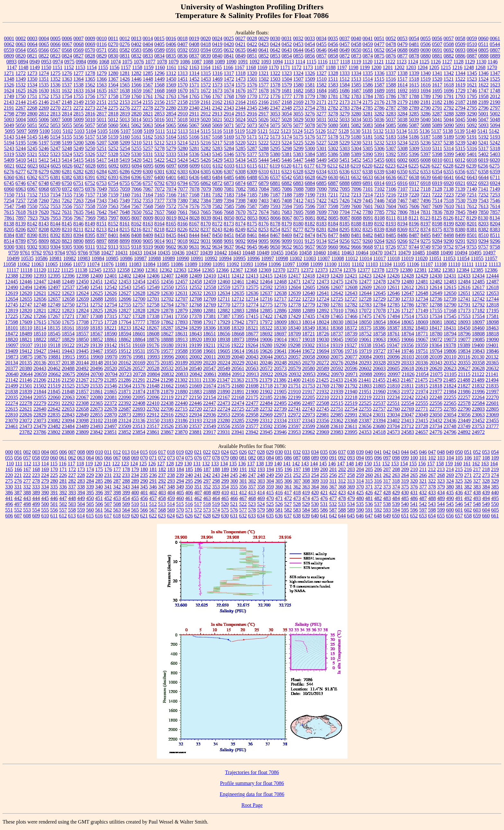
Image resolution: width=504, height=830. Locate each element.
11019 (407, 258)
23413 (408, 420)
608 (27, 516)
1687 (356, 91)
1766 (206, 96)
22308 (82, 403)
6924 (495, 183)
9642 (240, 247)
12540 (82, 287)
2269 (44, 108)
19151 (125, 345)
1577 (264, 85)
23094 (68, 420)
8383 (495, 229)
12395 (54, 276)
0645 (310, 50)
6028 (90, 166)
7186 (264, 195)
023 (216, 452)
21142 (12, 380)
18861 (111, 339)
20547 (210, 368)
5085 (391, 125)
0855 (298, 56)
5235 (414, 143)
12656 (40, 299)
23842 (96, 432)
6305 (206, 172)
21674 (210, 386)
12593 (280, 287)
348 (171, 487)
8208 (44, 229)
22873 (125, 415)
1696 (449, 91)
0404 (148, 44)
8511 (495, 235)
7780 (368, 212)
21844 (40, 392)
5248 (67, 148)
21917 (309, 392)
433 (432, 493)
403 (162, 493)
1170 (274, 67)
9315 (125, 247)
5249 (78, 148)
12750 (68, 305)
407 (198, 493)
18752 (365, 334)
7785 (379, 212)
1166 (228, 67)
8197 (426, 224)
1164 (205, 67)
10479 (404, 253)
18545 (54, 334)
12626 (111, 293)
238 (171, 475)
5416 (90, 160)
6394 (125, 177)
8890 (78, 241)
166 (18, 469)
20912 (238, 374)
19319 (337, 345)
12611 (393, 287)
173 (81, 469)
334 (45, 487)
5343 (206, 154)
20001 (182, 357)
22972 (294, 415)
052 (477, 452)
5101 (56, 131)
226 (63, 475)
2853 (159, 114)
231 (108, 475)
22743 (309, 409)
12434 (478, 276)
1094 (278, 62)
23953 (294, 432)
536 (369, 504)
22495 (280, 403)
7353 (148, 201)
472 (288, 498)
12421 (351, 276)
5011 (101, 119)
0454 (310, 44)
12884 (252, 310)
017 (162, 452)
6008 (426, 160)
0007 (78, 38)
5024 (240, 119)
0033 (310, 38)
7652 (148, 212)
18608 (153, 334)
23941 (238, 432)
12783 (365, 305)
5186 (414, 137)
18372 (351, 328)
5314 (449, 148)
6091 (102, 166)
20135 (26, 363)
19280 (266, 345)
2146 (44, 102)
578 (252, 510)
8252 (252, 229)
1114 (300, 62)
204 (360, 469)
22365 (96, 403)
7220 (414, 195)
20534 (181, 368)
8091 (368, 218)
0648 (333, 50)
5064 (159, 125)
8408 (136, 235)
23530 (181, 426)
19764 (436, 351)
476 (324, 498)
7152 (32, 195)
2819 (125, 114)
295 (189, 481)
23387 (365, 420)
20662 (54, 374)
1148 (23, 67)
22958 (252, 415)
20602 (365, 368)
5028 (287, 119)
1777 (287, 96)
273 (486, 475)
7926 (44, 218)
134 (224, 464)
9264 (379, 241)
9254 (333, 241)
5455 (379, 160)
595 (405, 510)
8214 (113, 229)
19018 (309, 339)
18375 (365, 328)
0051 (379, 38)
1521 (449, 79)
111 (19, 464)
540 (405, 504)
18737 (337, 334)
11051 (435, 258)
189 (225, 469)
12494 (26, 287)
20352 (450, 363)
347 (162, 487)
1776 (275, 96)
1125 (424, 62)
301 (243, 481)
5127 (332, 131)
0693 (460, 50)
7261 (55, 201)
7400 (252, 201)
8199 (449, 224)
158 (440, 464)
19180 (167, 345)
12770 (224, 305)
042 (387, 452)
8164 (159, 224)
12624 (82, 293)
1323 (287, 73)
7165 (159, 195)
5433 (229, 160)
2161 (206, 102)
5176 (310, 137)
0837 (194, 56)
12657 (54, 299)
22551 (393, 403)
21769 (323, 386)
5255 (136, 148)
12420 (337, 276)
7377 (159, 201)
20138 (68, 363)
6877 (252, 183)
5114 (194, 131)
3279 (345, 114)
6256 (483, 166)
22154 (210, 397)
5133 (390, 131)
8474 (310, 235)
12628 (139, 293)
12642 (337, 293)
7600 (356, 206)
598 (432, 510)
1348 (9, 79)
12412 (238, 276)
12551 (181, 287)
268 (441, 475)
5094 (495, 125)
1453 (206, 79)
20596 (351, 368)
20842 (196, 374)
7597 (321, 206)
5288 (264, 148)
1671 (194, 91)
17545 (450, 316)
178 (126, 469)
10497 (489, 253)
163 (485, 464)
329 (495, 481)
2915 (240, 114)
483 (387, 498)
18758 (379, 334)
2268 (32, 108)
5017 (171, 119)
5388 (345, 154)
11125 (67, 270)
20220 (210, 363)
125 (143, 464)
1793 (460, 96)
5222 (264, 143)
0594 (206, 50)
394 (81, 493)
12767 (181, 305)
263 (396, 475)
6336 (345, 172)
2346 (264, 108)
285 (99, 481)
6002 (402, 160)
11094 (261, 264)
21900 (252, 392)
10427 (107, 253)
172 (72, 469)
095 (369, 458)
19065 (393, 339)
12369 (265, 270)
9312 (102, 247)
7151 (21, 195)
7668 (229, 212)
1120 (367, 62)
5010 (90, 119)
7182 (217, 195)
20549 (224, 368)
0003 (32, 38)
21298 (167, 380)
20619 (422, 368)
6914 (379, 183)
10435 (164, 253)
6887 (333, 183)
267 (432, 475)
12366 (222, 270)
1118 (345, 62)
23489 (82, 426)
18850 (82, 339)
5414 (67, 160)
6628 (310, 177)
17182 (478, 310)
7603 (379, 206)
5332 (159, 154)
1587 (379, 85)
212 (432, 469)
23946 (280, 432)
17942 (238, 322)
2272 (78, 108)
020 (189, 452)
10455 (277, 253)
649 (387, 516)
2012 (495, 96)
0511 (483, 44)
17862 (167, 322)
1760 (136, 96)
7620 (44, 212)
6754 (113, 183)
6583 (298, 177)
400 (135, 493)
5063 (148, 125)
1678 (264, 91)
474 (306, 498)
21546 (111, 386)
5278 (159, 148)
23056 (464, 415)
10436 (178, 253)
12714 (252, 299)
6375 (44, 177)
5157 (90, 137)
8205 (9, 229)
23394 (379, 420)
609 (36, 516)
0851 (252, 56)
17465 (337, 316)
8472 (298, 235)
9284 (437, 241)
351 (198, 487)
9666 (356, 247)
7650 (136, 212)
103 (441, 458)
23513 (139, 426)
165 (9, 469)
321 (423, 481)
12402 (125, 276)
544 (441, 504)
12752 (96, 305)
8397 (102, 235)
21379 (266, 380)
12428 (408, 276)
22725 (238, 409)
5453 (368, 160)
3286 (426, 114)
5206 (90, 143)
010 (99, 452)
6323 (287, 172)
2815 (78, 114)
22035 (12, 397)
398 (117, 493)
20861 (210, 374)
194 (270, 469)
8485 (391, 235)
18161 (68, 328)
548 (477, 504)
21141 (492, 374)
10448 (249, 253)
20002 (196, 357)
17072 (365, 310)
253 (306, 475)
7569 (159, 206)
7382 (194, 201)
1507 (298, 79)
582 (288, 510)
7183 (229, 195)
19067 (422, 339)
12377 (364, 270)
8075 (299, 218)
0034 (321, 38)
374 (396, 487)
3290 (472, 114)
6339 (379, 172)
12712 (238, 299)
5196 (32, 143)
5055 (67, 125)
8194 (402, 224)
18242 (139, 328)
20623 (450, 368)
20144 (82, 363)
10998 (282, 258)
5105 (103, 131)
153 (395, 464)
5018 (183, 119)
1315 (206, 73)
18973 (238, 339)
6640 (437, 177)
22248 (436, 397)
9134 (321, 241)
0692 (449, 50)
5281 (194, 148)
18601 (139, 334)
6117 (263, 166)
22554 (408, 403)
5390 (368, 154)
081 (243, 458)
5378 (264, 154)
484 (396, 498)
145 (323, 464)
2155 (148, 102)
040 (369, 452)
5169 (229, 137)
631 (234, 516)
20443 (40, 368)
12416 (280, 276)
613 (72, 516)
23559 (238, 426)
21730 (280, 386)
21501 (26, 386)
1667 (148, 91)
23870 (181, 432)
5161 (136, 137)
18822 (40, 339)
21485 (450, 380)
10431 (122, 253)
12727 (351, 299)
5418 (113, 160)
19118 (54, 345)
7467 (402, 201)
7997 (113, 218)
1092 (255, 62)
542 (423, 504)
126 (152, 464)
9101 (298, 241)
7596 (310, 206)
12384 (463, 270)
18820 (12, 339)
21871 (125, 392)
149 (359, 464)
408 (207, 493)
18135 (54, 328)
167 (27, 469)
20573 (280, 368)
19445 (82, 351)
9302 (32, 247)
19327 (351, 345)
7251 (472, 195)
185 (189, 469)
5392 (391, 154)
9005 (148, 241)
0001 (9, 38)
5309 (414, 148)
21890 (224, 392)
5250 (90, 148)
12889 (309, 310)
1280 (113, 73)
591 (369, 510)
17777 (139, 322)
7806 (402, 212)
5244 (21, 148)
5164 (171, 137)
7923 (32, 218)
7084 (264, 189)
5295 (275, 148)
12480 (408, 282)
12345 (95, 270)
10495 (475, 253)
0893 (12, 62)
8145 (67, 224)
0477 (379, 44)
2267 (21, 108)
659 (477, 516)
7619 (32, 212)
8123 (425, 218)
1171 (285, 67)
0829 (102, 56)
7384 (206, 201)
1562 (90, 85)
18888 (167, 339)
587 (333, 510)
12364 (194, 270)
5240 (472, 143)
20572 (266, 368)
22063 (68, 397)
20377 (12, 368)
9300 (9, 247)
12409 (195, 276)
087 (297, 458)
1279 (102, 73)
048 (441, 452)
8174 (240, 224)
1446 (136, 79)
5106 (114, 131)
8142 (32, 224)
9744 (414, 247)
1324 (298, 73)
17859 (153, 322)
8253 (264, 229)
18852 (96, 339)
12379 (392, 270)
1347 (495, 73)
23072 (26, 420)
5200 (78, 143)
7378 (171, 201)
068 (126, 458)
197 (297, 469)
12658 (68, 299)
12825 (96, 310)
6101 (206, 166)
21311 (195, 380)
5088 (426, 125)
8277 (298, 229)
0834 (159, 56)
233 (126, 475)
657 (459, 516)
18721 (309, 334)
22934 (195, 415)
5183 (391, 137)
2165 (252, 102)
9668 (368, 247)
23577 (252, 426)
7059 (125, 189)
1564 (113, 85)
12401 (111, 276)
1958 (483, 96)
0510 (472, 44)
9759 (14, 253)
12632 (195, 293)
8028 (194, 218)
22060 (54, 397)
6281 (67, 172)
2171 (321, 102)
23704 (393, 426)
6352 (414, 172)
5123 (286, 131)
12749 (54, 305)
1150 (46, 67)
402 (153, 493)
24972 (478, 432)
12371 (293, 270)
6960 (9, 189)
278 (36, 481)
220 (9, 475)
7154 (55, 195)
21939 (337, 392)
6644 (483, 177)
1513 (356, 79)
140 (278, 464)
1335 (368, 73)
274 (495, 475)
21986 (464, 392)
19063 (379, 339)
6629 (321, 177)
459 (171, 498)
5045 (460, 119)
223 (36, 475)
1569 (171, 85)
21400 (294, 380)
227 (72, 475)
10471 (390, 253)
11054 (463, 258)
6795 (194, 183)
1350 (32, 79)
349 (180, 487)
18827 (54, 339)
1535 (44, 85)
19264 (252, 345)
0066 (56, 44)
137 (251, 464)
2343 (229, 108)
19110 (40, 345)
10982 (69, 258)
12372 (307, 270)
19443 (68, 351)
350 (189, 487)
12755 (125, 305)
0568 (67, 50)
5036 (379, 119)
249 (270, 475)
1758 (113, 96)
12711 (224, 299)
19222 (238, 345)
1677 (252, 91)
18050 (365, 322)
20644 (26, 374)
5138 (448, 131)
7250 (460, 195)
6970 (56, 189)
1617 (437, 85)
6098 (183, 166)
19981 (139, 357)
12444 (492, 276)
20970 (337, 374)
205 (369, 469)
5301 (321, 148)
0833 (148, 56)
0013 (136, 38)
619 (126, 516)
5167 (206, 137)
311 (333, 481)
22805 (492, 409)
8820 (55, 241)
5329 (125, 154)
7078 (194, 189)
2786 (379, 108)
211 (423, 469)
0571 (102, 50)
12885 (266, 310)
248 (261, 475)
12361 (152, 270)
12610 (379, 287)
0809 (9, 56)
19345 (379, 345)
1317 (229, 73)
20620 (436, 368)
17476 (379, 316)
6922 (472, 183)
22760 (393, 409)
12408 (181, 276)
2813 (55, 114)
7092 (333, 189)
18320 (238, 328)
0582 (125, 50)
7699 (321, 212)
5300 (310, 148)
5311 (437, 148)
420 (315, 493)
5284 (229, 148)
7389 (217, 201)
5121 (263, 131)
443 (27, 498)
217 (477, 469)
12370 (279, 270)
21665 (181, 386)
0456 (333, 44)
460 (180, 498)
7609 (437, 206)
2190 (495, 102)
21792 (351, 386)
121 (107, 464)
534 (351, 504)
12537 (68, 287)
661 (495, 516)
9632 (206, 247)
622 (153, 516)
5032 (333, 119)
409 (216, 493)
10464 (362, 253)
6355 (449, 172)
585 (315, 510)
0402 (136, 44)
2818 (113, 114)
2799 (21, 114)
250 (279, 475)
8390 (32, 235)
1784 (368, 96)
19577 (167, 351)
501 (54, 504)
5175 (298, 137)
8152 (113, 224)
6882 (287, 183)
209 (405, 469)
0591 (171, 50)
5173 (275, 137)
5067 (194, 125)
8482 (368, 235)
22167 (224, 397)
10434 (150, 253)
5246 (44, 148)
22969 (266, 415)
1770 (252, 96)
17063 (351, 310)
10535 (27, 258)
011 (108, 452)
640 (315, 516)
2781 (321, 108)
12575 (252, 287)
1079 (174, 62)
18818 (492, 334)
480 (360, 498)
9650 (275, 247)
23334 (280, 420)
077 (207, 458)
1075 (127, 62)
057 (27, 458)
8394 (78, 235)
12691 (111, 299)
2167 (275, 102)
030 (279, 452)
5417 (102, 160)
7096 (356, 189)
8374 (426, 229)
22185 (266, 397)
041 (378, 452)
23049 (422, 415)
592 (378, 510)
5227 (321, 143)
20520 (111, 368)
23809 (82, 432)
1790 (437, 96)
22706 (167, 409)
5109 (149, 131)
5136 (425, 131)
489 (441, 498)
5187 (426, 137)
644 (342, 516)
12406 (153, 276)
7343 (102, 201)
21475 (421, 380)
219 (495, 469)
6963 (21, 189)
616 (99, 516)
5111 (160, 131)
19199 (195, 345)
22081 (111, 397)
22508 (323, 403)
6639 (426, 177)
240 (189, 475)
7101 (368, 189)
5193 (495, 137)
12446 (26, 282)
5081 (345, 125)
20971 (351, 374)
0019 (194, 38)
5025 (252, 119)
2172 (333, 102)
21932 (323, 392)
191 (243, 469)
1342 (449, 73)
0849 (240, 56)
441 (9, 498)
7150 (9, 195)
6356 (460, 172)
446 (54, 498)
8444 (194, 235)
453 (117, 498)
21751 (294, 386)
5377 (252, 154)
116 (63, 464)
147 (341, 464)
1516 (391, 79)
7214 (368, 195)
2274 (102, 108)
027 (252, 452)
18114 (40, 328)
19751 (422, 351)
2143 (9, 102)
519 (216, 504)
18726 (323, 334)
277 (27, 481)
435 (450, 493)
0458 (356, 44)
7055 (113, 189)
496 (9, 504)
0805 (483, 50)
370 (360, 487)
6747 (32, 183)
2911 (194, 114)
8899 (125, 241)
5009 (78, 119)
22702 (153, 409)
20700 (97, 374)
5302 (333, 148)
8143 (44, 224)
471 (279, 498)
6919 (437, 183)
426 (369, 493)
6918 (426, 183)
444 (36, 498)
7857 (495, 212)
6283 (90, 172)
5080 (333, 125)
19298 (294, 345)
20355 (464, 363)
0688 (402, 50)
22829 (40, 415)
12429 (422, 276)
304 (270, 481)
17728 (111, 322)
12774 (252, 305)
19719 (365, 351)
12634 (224, 293)
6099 (194, 166)
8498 (449, 235)
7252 (483, 195)
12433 (464, 276)
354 (225, 487)
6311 (275, 172)
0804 (472, 50)
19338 (365, 345)
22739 (280, 409)
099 (405, 458)
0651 (368, 50)
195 (279, 469)
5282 (206, 148)
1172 (297, 67)
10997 (267, 258)
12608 (351, 287)
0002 (21, 38)
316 (378, 481)
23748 (450, 426)
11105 (399, 264)
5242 (495, 143)
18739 (351, 334)
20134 (12, 363)
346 (153, 487)
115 (54, 464)
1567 (148, 85)
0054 (414, 38)
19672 (309, 351)
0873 (356, 56)
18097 (478, 322)
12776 (280, 305)
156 (422, 464)
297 (207, 481)
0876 (391, 56)
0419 (217, 44)
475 (315, 498)
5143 (9, 137)
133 (215, 464)
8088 (356, 218)
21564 (125, 386)
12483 (450, 282)
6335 (333, 172)
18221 (110, 328)
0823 (55, 56)
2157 (171, 102)
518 (207, 504)
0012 (125, 38)
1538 (78, 85)
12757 (139, 305)
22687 (125, 409)
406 (189, 493)
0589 (159, 50)
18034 (351, 322)
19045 (337, 339)
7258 (32, 201)
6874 (240, 183)
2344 (240, 108)
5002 (495, 114)
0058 (460, 38)
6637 (402, 177)
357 (252, 487)
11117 (13, 270)
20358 (478, 363)
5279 (171, 148)
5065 (171, 125)
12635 (238, 293)
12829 (153, 310)
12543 (125, 287)
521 (234, 504)
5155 (67, 137)
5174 (287, 137)
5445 (275, 160)
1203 (411, 67)
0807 (495, 50)
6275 (495, 166)
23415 (422, 420)
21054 (422, 374)
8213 (102, 229)
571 (189, 510)
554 (36, 510)
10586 (41, 258)
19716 (351, 351)
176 (108, 469)
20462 (54, 368)
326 (468, 481)
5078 (310, 125)
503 (72, 504)
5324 (67, 154)
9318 (136, 247)
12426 (393, 276)
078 (216, 458)
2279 (159, 108)
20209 (195, 363)
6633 (368, 177)
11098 (303, 264)
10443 (235, 253)
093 (351, 458)
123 (125, 464)
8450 (217, 235)
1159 (148, 67)
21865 (111, 392)
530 (315, 504)
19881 (54, 357)
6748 (44, 183)
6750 (67, 183)
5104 (91, 131)
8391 (44, 235)
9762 (37, 253)
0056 (437, 38)
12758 (153, 305)
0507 (437, 44)
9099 (287, 241)
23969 (323, 432)
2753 (298, 108)
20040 (238, 357)
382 (468, 487)
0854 (287, 56)
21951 (365, 392)
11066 (65, 264)
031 (288, 452)
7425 (333, 201)
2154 (136, 102)
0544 (495, 44)
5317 (483, 148)
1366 (102, 79)
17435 (309, 316)
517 (198, 504)
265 (414, 475)
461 (189, 498)
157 (431, 464)
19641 (280, 351)
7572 (171, 206)
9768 (94, 253)
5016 (159, 119)
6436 (194, 177)
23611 (351, 426)
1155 (103, 67)
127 (161, 464)
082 (252, 458)
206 (378, 469)
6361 (21, 177)
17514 (408, 316)
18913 (181, 339)
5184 (402, 137)
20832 (167, 374)
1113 (289, 62)
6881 (275, 183)
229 (90, 475)
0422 (252, 44)
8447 (206, 235)
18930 (210, 339)
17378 (195, 316)
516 (189, 504)
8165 (171, 224)
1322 (275, 73)
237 (162, 475)
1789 (426, 96)
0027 (240, 38)
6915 (391, 183)
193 (261, 469)
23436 (450, 420)
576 (234, 510)
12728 (365, 299)
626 (189, 516)
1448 (148, 79)
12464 (266, 282)
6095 (148, 166)
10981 (55, 258)
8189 (368, 224)
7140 (472, 189)
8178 (275, 224)
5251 (102, 148)
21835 (492, 386)
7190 (310, 195)
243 (216, 475)
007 (72, 452)
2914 (229, 114)
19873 (12, 357)
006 (63, 452)
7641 (90, 212)
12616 (464, 287)
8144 (55, 224)
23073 (40, 420)
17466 (351, 316)
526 (279, 504)
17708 (82, 322)
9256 (345, 241)
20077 (351, 357)
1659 (136, 91)
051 (468, 452)
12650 (450, 293)
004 (45, 452)
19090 (492, 339)
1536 (55, 85)
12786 (408, 305)
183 (171, 469)
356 (243, 487)
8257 (287, 229)
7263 (78, 201)
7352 (136, 201)
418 (297, 493)
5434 (240, 160)
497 (18, 504)
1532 (21, 85)
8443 (183, 235)
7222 (437, 195)
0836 (183, 56)
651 (405, 516)
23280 (224, 420)
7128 (437, 189)
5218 (229, 143)
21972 (408, 392)
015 (144, 452)
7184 (240, 195)
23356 (323, 420)
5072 (240, 125)
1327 (321, 73)
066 (108, 458)
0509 (460, 44)
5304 (356, 148)
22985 (337, 415)
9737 (402, 247)
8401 (113, 235)
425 (360, 493)
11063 (37, 264)
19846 (492, 351)
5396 (414, 154)
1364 (78, 79)
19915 (68, 357)
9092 (240, 241)
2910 (183, 114)
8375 (437, 229)
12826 (111, 310)
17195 (492, 310)
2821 (148, 114)
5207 (102, 143)
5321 (32, 154)
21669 (195, 386)
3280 (356, 114)
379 (441, 487)
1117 (334, 62)
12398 (82, 276)
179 (135, 469)
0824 (67, 56)
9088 (217, 241)
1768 (229, 96)
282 (72, 481)
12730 (393, 299)
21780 (337, 386)
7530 (460, 201)
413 (252, 493)
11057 (491, 258)
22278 (26, 403)
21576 (139, 386)
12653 (492, 293)
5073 (252, 125)
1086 (185, 62)
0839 (206, 56)
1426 (125, 79)
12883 (238, 310)
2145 (32, 102)
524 (261, 504)
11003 (310, 258)
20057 (294, 357)
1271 (9, 73)
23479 (40, 426)
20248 (280, 363)
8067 (287, 218)
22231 (379, 397)
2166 (264, 102)
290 (144, 481)
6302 (171, 172)
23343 (309, 420)
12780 (323, 305)
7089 (310, 189)
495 (495, 498)
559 (81, 510)
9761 (25, 253)
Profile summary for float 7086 (252, 783)
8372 (414, 229)
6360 (9, 177)
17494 (393, 316)
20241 (252, 363)
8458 (240, 235)
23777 (492, 426)
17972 (266, 322)
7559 (102, 206)
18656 (224, 334)
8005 (125, 218)
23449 (464, 420)
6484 (217, 177)
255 (324, 475)
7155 (67, 195)
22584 (478, 403)
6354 (437, 172)
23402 (393, 420)
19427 (40, 351)
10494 (461, 253)
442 (18, 498)
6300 (148, 172)
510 (135, 504)
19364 (436, 345)
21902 (266, 392)
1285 (148, 73)
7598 (333, 206)
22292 (68, 403)
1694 (426, 91)
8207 (32, 229)
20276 (337, 363)
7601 (368, 206)
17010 (337, 310)
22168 (238, 397)
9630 (183, 247)
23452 (478, 420)
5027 (275, 119)
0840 (217, 56)
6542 (287, 177)
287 (117, 481)
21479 (436, 380)
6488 (252, 177)
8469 (287, 235)
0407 (183, 44)
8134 (495, 218)
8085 (333, 218)
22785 (450, 409)
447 (63, 498)
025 (234, 452)
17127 (408, 310)
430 (405, 493)
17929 (224, 322)
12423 (365, 276)
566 (144, 510)
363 (306, 487)
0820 (21, 56)
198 (306, 469)
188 (216, 469)
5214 (183, 143)
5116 (217, 131)
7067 (148, 189)
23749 (464, 426)
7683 (287, 212)
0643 (287, 50)
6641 (449, 177)
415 (270, 493)
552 (18, 510)
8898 (113, 241)
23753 (478, 426)
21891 (238, 392)
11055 (477, 258)
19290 (280, 345)
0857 (321, 56)
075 (189, 458)
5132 (378, 131)
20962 (323, 374)
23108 (111, 420)
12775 (266, 305)
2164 (240, 102)
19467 (96, 351)
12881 (210, 310)
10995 (239, 258)
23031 (379, 415)
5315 (460, 148)
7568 (148, 206)
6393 (113, 177)
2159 (194, 102)
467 (243, 498)
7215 (379, 195)
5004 (21, 119)
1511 (333, 79)
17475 (365, 316)
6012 (460, 160)
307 (297, 481)
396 (99, 493)
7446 (379, 201)
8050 (229, 218)
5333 (171, 154)
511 (144, 504)
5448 (310, 160)
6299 (136, 172)
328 (486, 481)
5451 (345, 160)
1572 (206, 85)
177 (117, 469)
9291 (460, 241)
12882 (224, 310)
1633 (78, 91)
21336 (209, 380)
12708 (195, 299)
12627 (125, 293)
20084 (365, 357)
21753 (309, 386)
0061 (495, 38)
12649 (436, 293)
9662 (345, 247)
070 (144, 458)
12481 (422, 282)
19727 (379, 351)
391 (54, 493)
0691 (437, 50)
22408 (139, 403)
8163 (148, 224)
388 (27, 493)
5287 (252, 148)
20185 (167, 363)
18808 (478, 334)
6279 (44, 172)
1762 (159, 96)
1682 (298, 91)
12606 (323, 287)
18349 (308, 328)
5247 (55, 148)
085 (279, 458)
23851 (111, 432)
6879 (264, 183)
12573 (238, 287)
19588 (181, 351)
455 (135, 498)
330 (9, 487)
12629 (153, 293)
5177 (321, 137)
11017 (379, 258)
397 (108, 493)
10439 (206, 253)
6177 (310, 166)
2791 (437, 108)
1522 (460, 79)
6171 (298, 166)
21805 (379, 386)
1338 (402, 73)
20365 (492, 363)
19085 (478, 339)
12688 (96, 299)
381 (459, 487)
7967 (79, 218)
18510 (40, 334)
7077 (183, 189)
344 (135, 487)
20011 (210, 357)
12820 (26, 310)
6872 (217, 183)
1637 (113, 91)
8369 (402, 229)
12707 (181, 299)
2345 (252, 108)
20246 (266, 363)
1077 (150, 62)
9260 (368, 241)
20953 (309, 374)
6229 (460, 166)
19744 (393, 351)
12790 (450, 305)
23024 (365, 415)
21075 (436, 374)
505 (90, 504)
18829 (68, 339)
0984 (81, 62)
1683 (310, 91)
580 (270, 510)
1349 (21, 79)
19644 (294, 351)
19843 (478, 351)
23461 (12, 426)
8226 (183, 229)
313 (351, 481)
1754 (67, 96)
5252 (113, 148)
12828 (139, 310)
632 (243, 516)
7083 (252, 189)
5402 (483, 154)
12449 (68, 282)
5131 (367, 131)
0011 (113, 38)
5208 (113, 143)
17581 (492, 316)
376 (414, 487)
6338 (368, 172)
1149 (35, 67)
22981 (323, 415)
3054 (287, 114)
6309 (252, 172)
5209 (125, 143)
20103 (408, 357)
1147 (12, 67)
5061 (125, 125)
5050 (21, 125)
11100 (330, 264)
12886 (280, 310)
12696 (125, 299)
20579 (294, 368)
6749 (55, 183)
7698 (310, 212)
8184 (333, 224)
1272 (21, 73)
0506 (426, 44)
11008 (338, 258)
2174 (356, 102)
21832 (478, 386)
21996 (478, 392)
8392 (55, 235)
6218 (344, 166)
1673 (217, 91)
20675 (68, 374)
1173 (308, 67)
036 (333, 452)
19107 (26, 345)
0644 (298, 50)
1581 (310, 85)
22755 (365, 409)
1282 (136, 73)
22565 (450, 403)
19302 (308, 345)
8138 (9, 224)
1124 (413, 62)
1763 (171, 96)
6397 (148, 177)
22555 (422, 403)
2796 (483, 108)
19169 (139, 345)
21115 (464, 374)
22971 (280, 415)
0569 (78, 50)
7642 (102, 212)
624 (171, 516)
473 (297, 498)
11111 (468, 264)
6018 (472, 160)
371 (369, 487)
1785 (379, 96)
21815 (422, 386)
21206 (40, 380)
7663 (194, 212)
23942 (252, 432)
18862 (125, 339)
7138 (448, 189)
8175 (252, 224)
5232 (379, 143)
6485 (229, 177)
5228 (333, 143)
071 (153, 458)
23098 (82, 420)
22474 (238, 403)
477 (333, 498)
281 (63, 481)
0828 (90, 56)
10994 (225, 258)
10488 (433, 253)
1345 (472, 73)
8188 (356, 224)
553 (27, 510)
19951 (83, 357)
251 (288, 475)
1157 (126, 67)
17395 (238, 316)
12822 (54, 310)
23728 (422, 426)
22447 (210, 403)
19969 (97, 357)
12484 (464, 282)
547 (468, 504)
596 (414, 510)
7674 (264, 212)
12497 (54, 287)
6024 (44, 166)
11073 (79, 264)
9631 (194, 247)
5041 (437, 119)
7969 (90, 218)
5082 (356, 125)
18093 (464, 322)
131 (197, 464)
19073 (450, 339)
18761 (393, 334)
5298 (287, 148)
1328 (333, 73)
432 (423, 493)
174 (90, 469)
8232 (194, 229)
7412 (298, 201)
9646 (264, 247)
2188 (472, 102)
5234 (402, 143)
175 (99, 469)
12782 (351, 305)
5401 (472, 154)
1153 (80, 67)
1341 (437, 73)
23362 (337, 420)
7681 (275, 212)
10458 (305, 253)
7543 (483, 201)
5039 (414, 119)
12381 (420, 270)
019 (180, 452)
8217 (148, 229)
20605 (393, 368)
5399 (449, 154)
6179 (321, 166)
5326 (90, 154)
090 (324, 458)
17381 (210, 316)
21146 (26, 380)
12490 (12, 287)
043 (396, 452)
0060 (483, 38)
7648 (125, 212)
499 (36, 504)
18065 (408, 322)
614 (81, 516)
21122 (478, 374)
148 (350, 464)
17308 (96, 316)
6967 (32, 189)
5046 (472, 119)
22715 (181, 409)
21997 (492, 392)
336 (63, 487)
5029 (298, 119)
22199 (294, 397)
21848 (68, 392)
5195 (21, 143)
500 (45, 504)
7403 (264, 201)
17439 (323, 316)
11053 (449, 258)
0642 (275, 50)
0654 (391, 50)
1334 (356, 73)
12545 (139, 287)
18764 (408, 334)
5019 (194, 119)
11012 (351, 258)
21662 (167, 386)
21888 (210, 392)
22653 (68, 409)
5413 (55, 160)
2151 (102, 102)
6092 (113, 166)
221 (18, 475)
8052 (241, 218)
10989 (168, 258)
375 (405, 487)
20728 (139, 374)
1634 (90, 91)
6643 (472, 177)
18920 (195, 339)
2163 (229, 102)
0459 (368, 44)
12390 (26, 276)
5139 (459, 131)
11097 (288, 264)
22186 (280, 397)
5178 (333, 137)
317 (387, 481)
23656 (365, 426)
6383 (78, 177)
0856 (310, 56)
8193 (391, 224)
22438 (167, 403)
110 (10, 464)
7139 (460, 189)
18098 (492, 322)
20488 (68, 368)
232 (117, 475)
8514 (9, 241)
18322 (266, 328)
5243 (9, 148)
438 (477, 493)
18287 (167, 328)
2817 (102, 114)
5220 (240, 143)
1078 (162, 62)
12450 (82, 282)
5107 (126, 131)
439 (486, 493)
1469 (217, 79)
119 (89, 464)
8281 (321, 229)
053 (486, 452)
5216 (206, 143)
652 (414, 516)
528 (297, 504)
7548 (21, 206)
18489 (26, 334)
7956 (67, 218)
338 (81, 487)
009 (90, 452)
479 (351, 498)
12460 (224, 282)
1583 (333, 85)
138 (260, 464)
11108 (441, 264)
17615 (40, 322)
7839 (449, 212)
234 (135, 475)
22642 (54, 409)
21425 (322, 380)
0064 (32, 44)
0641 (264, 50)
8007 (137, 218)
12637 (266, 293)
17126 (393, 310)
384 (486, 487)
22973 (309, 415)
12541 (96, 287)
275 (9, 481)
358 (261, 487)
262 (387, 475)
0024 (217, 38)
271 (468, 475)
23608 (323, 426)
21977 (436, 392)
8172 (217, 224)
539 (396, 504)
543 (432, 504)
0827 (78, 56)
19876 (40, 357)
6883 (298, 183)
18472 (12, 334)
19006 (266, 339)
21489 (478, 380)
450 (90, 498)
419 (306, 493)
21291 (139, 380)
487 (423, 498)
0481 (414, 44)
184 (180, 469)
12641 (323, 293)
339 (90, 487)
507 (108, 504)
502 (63, 504)
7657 (159, 212)
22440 (181, 403)
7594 (287, 206)
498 (27, 504)
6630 (333, 177)
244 (225, 475)
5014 (136, 119)
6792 (159, 183)
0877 (402, 56)
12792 (478, 305)
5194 (9, 143)
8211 (78, 229)
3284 (402, 114)
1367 (113, 79)
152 (386, 464)
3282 (379, 114)
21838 (12, 392)
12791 (464, 305)
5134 (401, 131)
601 (459, 510)
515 (180, 504)
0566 (44, 50)
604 (486, 510)
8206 (21, 229)
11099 (316, 264)
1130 (481, 62)
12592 (266, 287)
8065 (264, 218)
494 (486, 498)
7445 (368, 201)
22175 (252, 397)
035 (324, 452)
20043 (252, 357)
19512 (125, 351)
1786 (391, 96)
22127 (181, 397)
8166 (183, 224)
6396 (136, 177)
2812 (44, 114)
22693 (139, 409)
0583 (136, 50)
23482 (54, 426)
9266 (402, 241)
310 (324, 481)
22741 (294, 409)
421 (324, 493)
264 (405, 475)
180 (144, 469)
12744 (492, 299)
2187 (460, 102)
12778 (294, 305)
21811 (407, 386)
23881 (195, 432)
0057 (449, 38)
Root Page (252, 805)
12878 (167, 310)
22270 (492, 397)
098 (396, 458)
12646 (393, 293)
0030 (275, 38)
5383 (298, 154)
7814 (414, 212)
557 (63, 510)
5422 (159, 160)
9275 (426, 241)
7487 (414, 201)
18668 (238, 334)
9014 (159, 241)
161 (467, 464)
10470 (376, 253)
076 (198, 458)
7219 (402, 195)
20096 (393, 357)
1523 (472, 79)
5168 (217, 137)
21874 (139, 392)
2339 (183, 108)
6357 (472, 172)
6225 (414, 166)
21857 (82, 392)
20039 (224, 357)
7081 (229, 189)
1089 (220, 62)
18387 (393, 328)
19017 (294, 339)
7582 (217, 206)
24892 (464, 432)
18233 (124, 328)
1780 (321, 96)
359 (270, 487)
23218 (210, 420)
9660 (333, 247)
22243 (422, 397)
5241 (483, 143)
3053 (275, 114)
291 (153, 481)
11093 (247, 264)
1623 (495, 85)
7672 (252, 212)
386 (9, 493)
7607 (426, 206)
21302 (181, 380)
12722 (294, 299)
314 (360, 481)
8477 (333, 235)
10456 (291, 253)
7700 (333, 212)
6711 (495, 177)
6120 (286, 166)
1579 (287, 85)
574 (216, 510)
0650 (356, 50)
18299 (195, 328)
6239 (472, 166)
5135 (413, 131)
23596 (280, 426)
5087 (414, 125)
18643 (195, 334)
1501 (252, 79)
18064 (393, 322)
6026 (67, 166)
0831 (125, 56)
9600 (159, 247)
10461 (334, 253)
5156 (78, 137)
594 (396, 510)
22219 (365, 397)
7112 (414, 189)
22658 (82, 409)
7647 (113, 212)
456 (144, 498)
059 (45, 458)
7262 (67, 201)
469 (261, 498)
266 (423, 475)
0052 (391, 38)
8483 (379, 235)
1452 (194, 79)
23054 (450, 415)
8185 (345, 224)
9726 (391, 247)
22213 (337, 397)
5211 (148, 143)
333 (36, 487)
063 (81, 458)
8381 (472, 229)
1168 (251, 67)
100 (414, 458)
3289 (460, 114)
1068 (104, 62)
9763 (48, 253)
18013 (294, 322)
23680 (379, 426)
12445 (12, 282)
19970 (111, 357)
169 (45, 469)
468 (252, 498)
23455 (492, 420)
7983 (102, 218)
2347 (275, 108)
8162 (136, 224)
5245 (32, 148)
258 (351, 475)
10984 (98, 258)
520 (225, 504)
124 (134, 464)
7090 (322, 189)
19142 (111, 345)
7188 (287, 195)
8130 (483, 218)
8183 (321, 224)
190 (234, 469)
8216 (136, 229)
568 (162, 510)
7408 (287, 201)
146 (332, 464)
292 (162, 481)
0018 (183, 38)
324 (450, 481)
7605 (402, 206)
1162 (183, 67)
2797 (495, 108)
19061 (365, 339)
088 (306, 458)
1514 (368, 79)
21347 (223, 380)
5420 (136, 160)
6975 (79, 189)
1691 (391, 91)
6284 (102, 172)
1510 (321, 79)
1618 (449, 85)
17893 (181, 322)
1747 (483, 91)
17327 (125, 316)
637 (288, 516)
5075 (275, 125)
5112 (171, 131)
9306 (79, 247)
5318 (495, 148)
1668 (159, 91)
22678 (111, 409)
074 (180, 458)
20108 (422, 357)
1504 (287, 79)
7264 (90, 201)
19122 (68, 345)
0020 (206, 38)
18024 (323, 322)
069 (135, 458)
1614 (402, 85)
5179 (345, 137)
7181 (206, 195)
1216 (457, 67)
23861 (153, 432)
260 (369, 475)
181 (153, 469)
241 (198, 475)
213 (441, 469)
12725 (337, 299)
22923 (181, 415)
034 (315, 452)
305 (279, 481)
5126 (320, 131)
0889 (495, 56)
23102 (96, 420)
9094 (252, 241)
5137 (436, 131)
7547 (9, 206)
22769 (408, 409)
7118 (425, 189)
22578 (464, 403)
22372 (111, 403)
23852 (125, 432)
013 (126, 452)
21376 (252, 380)
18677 (252, 334)
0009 (90, 38)
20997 (394, 374)
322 (432, 481)
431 (414, 493)
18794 (450, 334)
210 (414, 469)
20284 (351, 363)
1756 (90, 96)
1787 (402, 96)
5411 (32, 160)
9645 (252, 247)
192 (252, 469)
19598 (195, 351)
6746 (21, 183)
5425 (194, 160)
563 (117, 510)
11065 (51, 264)
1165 (217, 67)
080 (234, 458)
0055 (426, 38)
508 (117, 504)
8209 (55, 229)
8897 (102, 241)
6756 (136, 183)
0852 (264, 56)
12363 (180, 270)
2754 (310, 108)
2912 (206, 114)
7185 (252, 195)
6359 (495, 172)
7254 (9, 201)
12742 (478, 299)
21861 (96, 392)
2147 (55, 102)
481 (369, 498)
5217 (217, 143)
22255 (450, 397)
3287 (437, 114)
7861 (9, 218)
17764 (125, 322)
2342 (217, 108)
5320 (21, 154)
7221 (426, 195)
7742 (356, 212)
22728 (252, 409)
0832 (136, 56)
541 (414, 504)
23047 (408, 415)
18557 (82, 334)
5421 (148, 160)
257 (342, 475)
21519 (54, 386)
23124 (125, 420)
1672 (206, 91)
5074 (264, 125)
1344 (460, 73)
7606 (414, 206)
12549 (153, 287)
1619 (460, 85)
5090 (449, 125)
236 (153, 475)
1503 (275, 79)
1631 (55, 91)
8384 (9, 235)
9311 (90, 247)
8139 (21, 224)
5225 (298, 143)
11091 (219, 264)
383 (477, 487)
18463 (492, 328)
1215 (446, 67)
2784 (356, 108)
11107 (427, 264)
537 (378, 504)
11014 (365, 258)
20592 (337, 368)
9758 (495, 247)
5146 (44, 137)
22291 (54, 403)
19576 (153, 351)
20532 (167, 368)
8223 (171, 229)
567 (153, 510)
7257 (21, 201)
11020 (421, 258)
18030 (337, 322)
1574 (229, 85)
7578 (206, 206)
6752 (90, 183)
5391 (379, 154)
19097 (12, 345)
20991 (380, 374)
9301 (21, 247)
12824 (82, 310)
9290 (449, 241)
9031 (206, 241)
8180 (298, 224)
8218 (159, 229)
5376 (240, 154)
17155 (436, 310)
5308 (402, 148)
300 (234, 481)
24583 (408, 432)
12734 (422, 299)
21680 (238, 386)
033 (306, 452)
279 (45, 481)
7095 (345, 189)
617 (108, 516)
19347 (393, 345)
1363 (67, 79)
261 (378, 475)
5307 (391, 148)
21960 (379, 392)
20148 (96, 363)
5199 (67, 143)
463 (207, 498)
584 (306, 510)
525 (270, 504)
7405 (275, 201)
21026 (408, 374)
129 (179, 464)
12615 (450, 287)
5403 (495, 154)
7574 (183, 206)
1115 (311, 62)
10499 (13, 258)
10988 (154, 258)
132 (206, 464)
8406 (125, 235)
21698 (252, 386)
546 (459, 504)
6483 (206, 177)
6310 (264, 172)
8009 (148, 218)
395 (90, 493)
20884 (224, 374)
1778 (298, 96)
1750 (21, 96)
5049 (9, 125)
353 (216, 487)
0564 (21, 50)
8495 (426, 235)
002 (27, 452)
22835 (54, 415)
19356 (407, 345)
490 (450, 498)
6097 (171, 166)
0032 (298, 38)
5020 (206, 119)
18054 (379, 322)
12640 (309, 293)
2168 (287, 102)
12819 (12, 310)
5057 (90, 125)
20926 (281, 374)
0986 (93, 62)
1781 (333, 96)
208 (396, 469)
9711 (379, 247)
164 (494, 464)
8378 (449, 229)
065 (99, 458)
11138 (81, 270)
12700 (139, 299)
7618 (21, 212)
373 (387, 487)
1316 (217, 73)
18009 (280, 322)
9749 (425, 247)
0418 (206, 44)
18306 (209, 328)
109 (495, 458)
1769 (240, 96)
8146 (78, 224)
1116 (323, 62)
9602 (171, 247)
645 (351, 516)
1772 (264, 96)
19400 (478, 345)
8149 (90, 224)
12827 (125, 310)
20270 (309, 363)
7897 (21, 218)
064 (90, 458)
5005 (32, 119)
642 (333, 516)
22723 (210, 409)
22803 (478, 409)
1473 (240, 79)
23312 (266, 420)
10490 (447, 253)
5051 (32, 125)
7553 (55, 206)
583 (297, 510)
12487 (492, 282)
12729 (379, 299)
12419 (323, 276)
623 (162, 516)
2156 (159, 102)
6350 (402, 172)
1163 (194, 67)
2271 (67, 108)
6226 (425, 166)
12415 (266, 276)
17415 (252, 316)
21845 (54, 392)
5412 (44, 160)
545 (450, 504)
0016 (171, 38)
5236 (426, 143)
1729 (460, 91)
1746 (472, 91)
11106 (413, 264)
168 (36, 469)
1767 (217, 96)
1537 (67, 85)
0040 (356, 38)
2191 (9, 108)
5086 (402, 125)
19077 (464, 339)
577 (243, 510)
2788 (402, 108)
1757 (102, 96)
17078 (379, 310)
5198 (55, 143)
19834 (464, 351)
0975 (69, 62)
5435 (252, 160)
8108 (380, 218)
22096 (153, 397)
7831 (426, 212)
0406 (171, 44)
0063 (21, 44)
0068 (79, 44)
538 (387, 504)
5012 (113, 119)
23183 (167, 420)
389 (36, 493)
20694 (83, 374)
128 (170, 464)
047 (432, 452)
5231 (368, 143)
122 (116, 464)
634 (261, 516)
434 (441, 493)
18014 (309, 322)
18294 (181, 328)
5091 (460, 125)
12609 (365, 287)
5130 (355, 131)
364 (315, 487)
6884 (310, 183)
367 (333, 487)
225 (54, 475)
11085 (163, 264)
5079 (321, 125)
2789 (414, 108)
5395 (402, 154)
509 (126, 504)
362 (297, 487)
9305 (67, 247)
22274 (12, 403)
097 (387, 458)
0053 (402, 38)
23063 (478, 415)
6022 (21, 166)
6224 (402, 166)
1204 (423, 67)
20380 (26, 368)
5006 (44, 119)
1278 (90, 73)
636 (279, 516)
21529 (82, 386)
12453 (125, 282)
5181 (368, 137)
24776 (436, 432)
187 (207, 469)
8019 (171, 218)
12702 (167, 299)
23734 (436, 426)
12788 (436, 305)
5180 (356, 137)
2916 (252, 114)
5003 (9, 119)
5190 (460, 137)
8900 (136, 241)
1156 (114, 67)
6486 (240, 177)
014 (135, 452)
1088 (208, 62)
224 (45, 475)
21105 (450, 374)
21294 (153, 380)
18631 (181, 334)
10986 (126, 258)
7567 (136, 206)
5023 (229, 119)
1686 (345, 91)
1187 (319, 67)
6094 (137, 166)
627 (198, 516)
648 (378, 516)
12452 (111, 282)
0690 (426, 50)
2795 (472, 108)
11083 (135, 264)
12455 (153, 282)
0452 (287, 44)
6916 (402, 183)
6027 (79, 166)
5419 (125, 160)
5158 (102, 137)
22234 (393, 397)
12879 (181, 310)
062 (72, 458)
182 (162, 469)
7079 (206, 189)
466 (234, 498)
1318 (240, 73)
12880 (195, 310)
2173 (345, 102)
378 (432, 487)
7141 (483, 189)
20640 (12, 374)
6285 (113, 172)
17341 (167, 316)
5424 (183, 160)
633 (252, 516)
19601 (210, 351)
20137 (54, 363)
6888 (345, 183)
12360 (138, 270)
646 (360, 516)
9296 (495, 241)
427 (378, 493)
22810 (12, 415)
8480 (345, 235)
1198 (353, 67)
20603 (379, 368)
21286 (125, 380)
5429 (217, 160)
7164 (148, 195)
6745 (9, 183)
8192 (379, 224)
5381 (287, 154)
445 (45, 498)
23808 (68, 432)
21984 (450, 392)
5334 (183, 154)
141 (287, 464)
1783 (356, 96)
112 (27, 464)
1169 (262, 67)
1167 (240, 67)
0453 (298, 44)
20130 (478, 357)
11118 (26, 270)
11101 (344, 264)
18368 (337, 328)
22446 (195, 403)
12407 (167, 276)
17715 (96, 322)
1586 (368, 85)
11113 (495, 264)
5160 (125, 137)
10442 (221, 253)
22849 (82, 415)
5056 (78, 125)
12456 (167, 282)
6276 (9, 172)
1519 (426, 79)
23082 (54, 420)
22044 (26, 397)
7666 (217, 212)
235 (144, 475)
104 (450, 458)
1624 (9, 91)
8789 (21, 241)
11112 (481, 264)
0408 (194, 44)
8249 (240, 229)
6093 (125, 166)
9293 (472, 241)
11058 (9, 264)
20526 (125, 368)
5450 (333, 160)
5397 (426, 154)
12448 (54, 282)
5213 (171, 143)
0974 (58, 62)
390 (45, 493)
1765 (194, 96)
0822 (44, 56)
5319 (9, 154)
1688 (368, 91)
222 (27, 475)
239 (180, 475)
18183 (96, 328)
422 (333, 493)
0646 (321, 50)
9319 (148, 247)
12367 (237, 270)
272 (477, 475)
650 (396, 516)
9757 (483, 247)
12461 (238, 282)
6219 (356, 166)
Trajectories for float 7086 (252, 772)
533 (342, 504)
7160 (125, 195)
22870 (111, 415)
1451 (183, 79)
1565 (125, 85)
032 (297, 452)
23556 (224, 426)
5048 (495, 119)
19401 (492, 345)
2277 (136, 108)
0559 (9, 50)
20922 (266, 374)
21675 (224, 386)
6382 (67, 177)
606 (9, 516)
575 (225, 510)
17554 (478, 316)
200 (324, 469)
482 (378, 498)
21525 (68, 386)
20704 (111, 374)
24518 (379, 432)
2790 (426, 108)
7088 (299, 189)
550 (495, 504)
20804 (153, 374)
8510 (483, 235)
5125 (309, 131)
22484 (266, 403)
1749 (9, 96)
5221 (252, 143)
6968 (44, 189)
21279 (96, 380)
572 (198, 510)
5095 (10, 131)
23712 (408, 426)
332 (27, 487)
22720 (195, 409)
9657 (310, 247)
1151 (57, 67)
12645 (379, 293)
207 (387, 469)
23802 (54, 432)
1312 (171, 73)
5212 (159, 143)
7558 (90, 206)
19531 (139, 351)
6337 (356, 172)
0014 (148, 38)
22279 (40, 403)
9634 (217, 247)
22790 (464, 409)
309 (315, 481)
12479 (393, 282)
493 (477, 498)
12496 (40, 287)
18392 (407, 328)
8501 (472, 235)
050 (459, 452)
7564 (125, 206)
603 (477, 510)
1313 (183, 73)
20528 (153, 368)
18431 (450, 328)
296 (198, 481)
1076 (139, 62)
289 (135, 481)
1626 (32, 91)
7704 (345, 212)
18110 (26, 328)
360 (279, 487)
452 (108, 498)
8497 (437, 235)
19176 (153, 345)
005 (54, 452)
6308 (240, 172)
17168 (450, 310)
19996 (167, 357)
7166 (171, 195)
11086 (177, 264)
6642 (460, 177)
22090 (125, 397)
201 (333, 469)
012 (117, 452)
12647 (408, 293)
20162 (125, 363)
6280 (55, 172)
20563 (252, 368)
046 (423, 452)
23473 (26, 426)
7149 (495, 189)
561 (99, 510)
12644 (365, 293)
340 (99, 487)
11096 (275, 264)
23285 (238, 420)
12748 (40, 305)
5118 (228, 131)
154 (404, 464)
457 (153, 498)
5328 (113, 154)
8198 (437, 224)
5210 (136, 143)
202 (342, 469)
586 (324, 510)
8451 (229, 235)
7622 (55, 212)
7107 (403, 189)
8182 (310, 224)
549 (486, 504)
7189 (298, 195)
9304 (56, 247)
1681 (287, 91)
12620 (26, 293)
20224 (224, 363)
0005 (55, 38)
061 (63, 458)
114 (45, 464)
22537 (379, 403)
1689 (379, 91)
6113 (241, 166)
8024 (183, 218)
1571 (194, 85)
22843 (68, 415)
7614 (495, 206)
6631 (345, 177)
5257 (148, 148)
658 (468, 516)
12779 (309, 305)
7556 (67, 206)
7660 (171, 212)
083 (261, 458)
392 (63, 493)
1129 (470, 62)
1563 (102, 85)
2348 (287, 108)
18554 (68, 334)
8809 (44, 241)
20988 (365, 374)
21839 (26, 392)
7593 (275, 206)
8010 (160, 218)
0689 (414, 50)
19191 (181, 345)
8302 (356, 229)
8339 (379, 229)
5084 (379, 125)
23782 (26, 432)
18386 (379, 328)
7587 (252, 206)
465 (225, 498)
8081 (310, 218)
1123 (402, 62)
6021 (9, 166)
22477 (252, 403)
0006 (67, 38)
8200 (460, 224)
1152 (69, 67)
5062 (136, 125)
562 (108, 510)
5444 (264, 160)
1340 (426, 73)
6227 (437, 166)
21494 (492, 380)
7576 (194, 206)
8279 (310, 229)
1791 (449, 96)
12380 (406, 270)
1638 (125, 91)
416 (279, 493)
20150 (111, 363)
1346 (483, 73)
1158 (137, 67)
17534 (436, 316)
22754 (351, 409)
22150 (195, 397)
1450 (171, 79)
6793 (171, 183)
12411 (224, 276)
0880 (426, 56)
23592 (266, 426)
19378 (450, 345)
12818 (492, 305)
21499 (12, 386)
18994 (252, 339)
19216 (223, 345)
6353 (426, 172)
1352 (55, 79)
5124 (297, 131)
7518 (449, 201)
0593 (194, 50)
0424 (275, 44)
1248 (469, 67)
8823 (67, 241)
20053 (280, 357)
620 (135, 516)
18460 (478, 328)
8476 (321, 235)
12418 (309, 276)
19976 (125, 357)
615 (90, 516)
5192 (483, 137)
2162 (217, 102)
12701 (153, 299)
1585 (356, 85)
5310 (426, 148)
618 (117, 516)
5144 (21, 137)
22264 (478, 397)
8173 (229, 224)
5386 (333, 154)
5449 (321, 160)
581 (279, 510)
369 (351, 487)
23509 (125, 426)
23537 (195, 426)
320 (414, 481)
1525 (495, 79)
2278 (148, 108)
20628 (478, 368)
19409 (12, 351)
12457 (181, 282)
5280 (183, 148)
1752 (44, 96)
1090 (231, 62)
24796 (450, 432)
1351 (44, 79)
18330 (280, 328)
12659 (82, 299)
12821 (40, 310)
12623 (68, 293)
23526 (167, 426)
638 (297, 516)
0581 (113, 50)
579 (261, 510)
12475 (337, 282)
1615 (414, 85)
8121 (414, 218)
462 (198, 498)
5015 (148, 119)
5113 (183, 131)
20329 (393, 363)
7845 (460, 212)
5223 (275, 143)
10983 (84, 258)
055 (9, 458)
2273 (90, 108)
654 (432, 516)
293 (171, 481)
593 (387, 510)
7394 (229, 201)
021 (198, 452)
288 (126, 481)
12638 (280, 293)
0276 (125, 44)
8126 (448, 218)
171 (63, 469)
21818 (436, 386)
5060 (113, 125)
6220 (367, 166)
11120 (40, 270)
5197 (44, 143)
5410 (21, 160)
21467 (407, 380)
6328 (298, 172)
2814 (67, 114)
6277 (21, 172)
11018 (393, 258)
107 (477, 458)
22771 (422, 409)
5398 (437, 154)
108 (486, 458)
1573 (217, 85)
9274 (414, 241)
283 (81, 481)
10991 (197, 258)
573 (207, 510)
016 (153, 452)
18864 (139, 339)
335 (54, 487)
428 (387, 493)
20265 (294, 363)
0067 (67, 44)
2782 (333, 108)
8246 (229, 229)
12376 (350, 270)
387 (18, 493)
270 (459, 475)
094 (360, 458)
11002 (296, 258)
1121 (379, 62)
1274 (44, 73)
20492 (82, 368)
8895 (90, 241)
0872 (345, 56)
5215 (194, 143)
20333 (408, 363)
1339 (414, 73)
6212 (333, 166)
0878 (414, 56)
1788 (414, 96)
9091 (229, 241)
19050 (351, 339)
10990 (183, 258)
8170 (206, 224)
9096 (275, 241)
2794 (460, 108)
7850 (483, 212)
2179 (402, 102)
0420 (229, 44)
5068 (206, 125)
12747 (26, 305)
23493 (96, 426)
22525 (365, 403)
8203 (483, 224)
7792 (391, 212)
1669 (171, 91)
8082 (322, 218)
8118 (402, 218)
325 (459, 481)
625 (180, 516)
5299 (298, 148)
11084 (149, 264)
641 (324, 516)
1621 (472, 85)
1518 (414, 79)
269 (450, 475)
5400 (460, 154)
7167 (183, 195)
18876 (153, 339)
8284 (333, 229)
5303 (345, 148)
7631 (67, 212)
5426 (206, 160)
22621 (26, 409)
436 (459, 493)
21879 (167, 392)
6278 (32, 172)
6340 (391, 172)
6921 (460, 183)
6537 (275, 177)
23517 (153, 426)
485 (405, 498)
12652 (478, 293)
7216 (391, 195)
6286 (125, 172)
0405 (159, 44)
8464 (264, 235)
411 (234, 493)
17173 (464, 310)
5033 (345, 119)
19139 (96, 345)
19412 (26, 351)
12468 (280, 282)
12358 (123, 270)
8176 (264, 224)
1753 (55, 96)
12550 (167, 287)
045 (414, 452)
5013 (125, 119)
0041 (368, 38)
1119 (356, 62)
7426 (345, 201)
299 (225, 481)
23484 (68, 426)
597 (423, 510)
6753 (102, 183)
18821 (26, 339)
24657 (422, 432)
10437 (192, 253)
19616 (252, 351)
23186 (181, 420)
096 (378, 458)
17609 (26, 322)
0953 (46, 62)
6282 (78, 172)
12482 (436, 282)
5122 (274, 131)
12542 (111, 287)
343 (126, 487)
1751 (32, 96)
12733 (408, 299)
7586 (240, 206)
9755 (472, 247)
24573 (393, 432)
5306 (379, 148)
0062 (9, 44)
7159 (113, 195)
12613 (422, 287)
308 (306, 481)
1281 (125, 73)
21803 (365, 386)
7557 (78, 206)
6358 (483, 172)
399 (126, 493)
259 (360, 475)
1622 (483, 85)
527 (288, 504)
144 (314, 464)
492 (468, 498)
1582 (321, 85)
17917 (210, 322)
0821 (32, 56)
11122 (54, 270)
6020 (495, 160)
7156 (78, 195)
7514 (437, 201)
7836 (437, 212)
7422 (321, 201)
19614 (238, 351)
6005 (414, 160)
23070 (12, 420)
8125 (437, 218)
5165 (183, 137)
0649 (345, 50)
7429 (356, 201)
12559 (224, 287)
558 (72, 510)
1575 (240, 85)
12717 (280, 299)
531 (324, 504)
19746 (408, 351)
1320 (252, 73)
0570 (90, 50)
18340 (294, 328)
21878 (153, 392)
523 (252, 504)
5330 (136, 154)
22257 (464, 397)
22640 (40, 409)
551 (9, 510)
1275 (55, 73)
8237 (206, 229)
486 (414, 498)
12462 (252, 282)
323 (441, 481)
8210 (67, 229)
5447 (298, 160)
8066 (275, 218)
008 (81, 452)
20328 (379, 363)
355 (234, 487)
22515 (337, 403)
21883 (195, 392)
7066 (137, 189)
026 (243, 452)
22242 (408, 397)
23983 (337, 432)
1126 (436, 62)
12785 (393, 305)
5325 (78, 154)
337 (72, 487)
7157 (90, 195)
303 (261, 481)
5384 (310, 154)
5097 (22, 131)
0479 (402, 44)
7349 (125, 201)
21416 (308, 380)
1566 (136, 85)
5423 (171, 160)
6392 (102, 177)
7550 (32, 206)
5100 (45, 131)
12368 (251, 270)
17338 (153, 316)
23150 (153, 420)
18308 (223, 328)
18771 (422, 334)
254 (315, 475)
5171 (252, 137)
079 (225, 458)
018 (171, 452)
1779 (310, 96)
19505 (111, 351)
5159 (113, 137)
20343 (436, 363)
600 (450, 510)
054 (495, 452)
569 (171, 510)
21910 (294, 392)
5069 (217, 125)
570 (180, 510)
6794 (183, 183)
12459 (210, 282)
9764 (60, 253)
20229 (238, 363)
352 (207, 487)
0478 (391, 44)
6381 (55, 177)
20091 (379, 357)
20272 (323, 363)
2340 (194, 108)
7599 (345, 206)
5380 (275, 154)
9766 (83, 253)
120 (98, 464)
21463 (393, 380)
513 (162, 504)
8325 (368, 229)
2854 (171, 114)
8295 (345, 229)
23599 (309, 426)
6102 (218, 166)
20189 (181, 363)
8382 (483, 229)
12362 (166, 270)
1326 (310, 73)
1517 (402, 79)
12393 (40, 276)
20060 (323, 357)
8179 (287, 224)
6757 (148, 183)
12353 (109, 270)
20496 (96, 368)
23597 (294, 426)
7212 (345, 195)
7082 (241, 189)
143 (305, 464)
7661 (183, 212)
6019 (483, 160)
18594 (125, 334)
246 (243, 475)
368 (342, 487)
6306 (217, 172)
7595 (298, 206)
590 (360, 510)
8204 (495, 224)
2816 (90, 114)
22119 (167, 397)
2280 (171, 108)
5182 (379, 137)
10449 (263, 253)
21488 (464, 380)
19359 (421, 345)
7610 (449, 206)
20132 (492, 357)
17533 (422, 316)
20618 (408, 368)
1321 (264, 73)
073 (171, 458)
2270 (55, 108)
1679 (275, 91)
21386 (280, 380)
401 (144, 493)
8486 (402, 235)
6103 (229, 166)
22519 (351, 403)
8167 (194, 224)
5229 (345, 143)
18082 (450, 322)
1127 (447, 62)
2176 (379, 102)
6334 (321, 172)
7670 (240, 212)
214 (450, 469)
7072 (160, 189)
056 (18, 458)
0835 (171, 56)
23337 (294, 420)
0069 (90, 44)
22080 (96, 397)
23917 (210, 432)
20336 (422, 363)
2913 (217, 114)
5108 (137, 131)
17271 (68, 316)
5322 (44, 154)
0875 (379, 56)
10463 (348, 253)
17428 (280, 316)
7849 (472, 212)
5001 (483, 114)
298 (216, 481)
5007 (55, 119)
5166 (194, 137)
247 (252, 475)
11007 (324, 258)
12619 (12, 293)
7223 (449, 195)
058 (36, 458)
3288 (449, 114)
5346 (229, 154)
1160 (160, 67)
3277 (321, 114)
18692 (266, 334)
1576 (252, 85)
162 (476, 464)
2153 (125, 102)
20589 (323, 368)
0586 (148, 50)
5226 (310, 143)
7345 (113, 201)
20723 (125, 374)
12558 (210, 287)
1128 (459, 62)
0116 (102, 44)
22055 (40, 397)
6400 (159, 177)
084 (270, 458)
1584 (345, 85)
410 (225, 493)
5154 (55, 137)
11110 (454, 264)
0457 (345, 44)
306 (288, 481)
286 (108, 481)
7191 (321, 195)
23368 (351, 420)
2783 (345, 108)
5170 (240, 137)
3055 (298, 114)
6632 (356, 177)
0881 (437, 56)
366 (324, 487)
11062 (23, 264)
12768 (195, 305)
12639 (294, 293)
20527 (139, 368)
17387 (224, 316)
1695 (437, 91)
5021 (217, 119)
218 (486, 469)
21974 (422, 392)
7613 (483, 206)
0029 (264, 38)
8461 (252, 235)
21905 (280, 392)
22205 (309, 397)
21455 (379, 380)
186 (198, 469)
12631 (181, 293)
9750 (437, 247)
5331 (148, 154)
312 (342, 481)
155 (413, 464)
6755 (125, 183)
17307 (82, 316)
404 (171, 493)
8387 (21, 235)
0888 (483, 56)
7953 (56, 218)
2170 (310, 102)
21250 (68, 380)
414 (261, 493)
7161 (136, 195)
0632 (229, 50)
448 (72, 498)
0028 (252, 38)
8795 (32, 241)
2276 (125, 108)
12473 (323, 282)
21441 (365, 380)
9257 (356, 241)
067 (117, 458)
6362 (32, 177)
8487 (414, 235)
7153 (44, 195)
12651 (464, 293)
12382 (435, 270)
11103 (372, 264)
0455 (321, 44)
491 (459, 498)
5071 (229, 125)
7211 (333, 195)
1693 (414, 91)
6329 (310, 172)
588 (342, 510)
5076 (287, 125)
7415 (310, 201)
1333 (345, 73)
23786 (40, 432)
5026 (264, 119)
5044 (449, 119)
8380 (460, 229)
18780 (436, 334)
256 (333, 475)
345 (144, 487)
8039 (206, 218)
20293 (365, 363)
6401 (171, 177)
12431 (450, 276)
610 (45, 516)
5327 (102, 154)
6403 (183, 177)
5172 (264, 137)
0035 (333, 38)
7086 (287, 189)
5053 (55, 125)
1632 (67, 91)
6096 (160, 166)
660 (486, 516)
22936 (210, 415)
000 (9, 452)
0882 (449, 56)
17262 (26, 316)
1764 (183, 96)
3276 (310, 114)
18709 (294, 334)
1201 (388, 67)
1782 (345, 96)
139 (269, 464)
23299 (252, 420)
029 (270, 452)
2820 (136, 114)
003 (36, 452)
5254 (125, 148)
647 (369, 516)
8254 (275, 229)
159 (449, 464)
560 (90, 510)
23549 (210, 426)
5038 (402, 119)
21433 (337, 380)
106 (468, 458)
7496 (426, 201)
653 (423, 516)
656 (450, 516)
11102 (358, 264)
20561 (238, 368)
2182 (437, 102)
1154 (91, 67)
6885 (321, 183)
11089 (191, 264)
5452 (356, 160)
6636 (391, 177)
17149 (422, 310)
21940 (351, 392)
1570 (183, 85)
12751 (82, 305)
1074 (116, 62)
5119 (240, 131)
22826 (26, 415)
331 (18, 487)
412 (243, 493)
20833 (182, 374)
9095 (264, 241)
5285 (240, 148)
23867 (167, 432)
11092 (233, 264)
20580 (309, 368)
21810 (393, 386)
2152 (113, 102)
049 (450, 452)
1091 (243, 62)
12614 (436, 287)
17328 (139, 316)
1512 (345, 79)
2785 (368, 108)
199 (315, 469)
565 (135, 510)
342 (117, 487)
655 (441, 516)
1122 (390, 62)
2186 (449, 102)
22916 (167, 415)
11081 (121, 264)
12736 (436, 299)
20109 (436, 357)
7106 (391, 189)
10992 (211, 258)
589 (351, 510)
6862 (206, 183)
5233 (391, 143)
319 (405, 481)
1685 (333, 91)
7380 (183, 201)
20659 (40, 374)
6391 (90, 177)
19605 (224, 351)
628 (207, 516)
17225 (12, 316)
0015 (159, 38)
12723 (309, 299)
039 (360, 452)
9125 (310, 241)
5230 (356, 143)
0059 (472, 38)
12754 (111, 305)
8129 (472, 218)
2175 (368, 102)
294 (180, 481)
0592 (183, 50)
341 (108, 487)
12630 (167, 293)
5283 (217, 148)
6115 (252, 166)
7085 (275, 189)
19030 (323, 339)
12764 (167, 305)
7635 (78, 212)
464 (216, 498)
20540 (195, 368)
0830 (113, 56)
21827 (464, 386)
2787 (391, 108)
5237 (437, 143)
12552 (195, 287)
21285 (111, 380)
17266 (40, 316)
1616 (426, 85)
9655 (298, 247)
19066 (408, 339)
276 (18, 481)
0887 (472, 56)
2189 (483, 102)
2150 (90, 102)
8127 (460, 218)
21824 (450, 386)
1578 (275, 85)
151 (377, 464)
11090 (205, 264)
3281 (368, 114)
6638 (414, 177)
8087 (345, 218)
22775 (436, 409)
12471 (294, 282)
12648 (422, 293)
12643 (351, 293)
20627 (464, 368)
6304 (194, 172)
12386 (491, 270)
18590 (111, 334)
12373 (321, 270)
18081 (436, 322)
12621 (40, 293)
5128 (344, 131)
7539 (472, 201)
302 (252, 481)
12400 (96, 276)
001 (18, 452)
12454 (139, 282)
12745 (12, 305)
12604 (294, 287)
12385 (477, 270)
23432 (436, 420)
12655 (26, 299)
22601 (492, 403)
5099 (33, 131)
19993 (153, 357)
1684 (321, 91)
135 (233, 464)
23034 (393, 415)
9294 (483, 241)
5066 (183, 125)
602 (468, 510)
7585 (229, 206)
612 (63, 516)
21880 (181, 392)
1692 (402, 91)
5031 (321, 119)
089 (315, 458)
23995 (351, 432)
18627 (167, 334)
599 (441, 510)
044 (405, 452)
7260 (44, 201)
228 (81, 475)
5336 (194, 154)
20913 (252, 374)
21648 (153, 386)
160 (458, 464)
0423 (264, 44)
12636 (252, 293)
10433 (136, 253)
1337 (391, 73)
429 (396, 493)
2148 (67, 102)
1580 (298, 85)
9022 (194, 241)
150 (368, 464)
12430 (436, 276)
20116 (464, 357)
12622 (54, 293)
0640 (252, 50)
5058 (102, 125)
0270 (113, 44)
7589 (264, 206)
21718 (266, 386)
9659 (321, 247)
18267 (153, 328)
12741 (464, 299)
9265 (391, 241)
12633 (210, 293)
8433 (159, 235)
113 (36, 464)
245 (234, 475)
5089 (437, 125)
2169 (298, 102)
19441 (54, 351)
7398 (240, 201)
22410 (153, 403)
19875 (26, 357)
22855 (96, 415)
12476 (351, 282)
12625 (96, 293)
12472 (309, 282)
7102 (380, 189)
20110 (450, 357)
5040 (426, 119)
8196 (414, 224)
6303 (183, 172)
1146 (493, 62)
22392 (125, 403)
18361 (322, 328)
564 (126, 510)
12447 (40, 282)
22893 (139, 415)
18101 (12, 328)
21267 (82, 380)
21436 (351, 380)
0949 (35, 62)
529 (306, 504)
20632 (492, 368)
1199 (365, 67)
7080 (218, 189)
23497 (111, 426)
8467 (275, 235)
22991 (351, 415)
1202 (400, 67)
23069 (492, 415)
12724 (323, 299)
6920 (449, 183)
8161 (125, 224)
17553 (464, 316)
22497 (309, 403)
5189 (449, 137)
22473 (224, 403)
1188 (331, 67)
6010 (437, 160)
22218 (351, 397)
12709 (210, 299)
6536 (264, 177)
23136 (139, 420)
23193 (195, 420)
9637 (229, 247)
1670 (183, 91)
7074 (171, 189)
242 (207, 475)
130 (188, 464)
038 (351, 452)
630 (225, 516)
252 (297, 475)
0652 (379, 50)
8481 (356, 235)
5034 (356, 119)
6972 (67, 189)
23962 (309, 432)
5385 (321, 154)
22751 (337, 409)
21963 (393, 392)
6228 (448, 166)
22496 (294, 403)
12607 (337, 287)
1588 (391, 85)
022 (207, 452)
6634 (379, 177)
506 (99, 504)
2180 (414, 102)
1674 (229, 91)
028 (261, 452)
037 (342, 452)
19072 (436, 339)
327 (477, 481)
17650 (54, 322)
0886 (460, 56)
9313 (113, 247)
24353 (365, 432)
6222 (379, 166)
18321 (252, 328)
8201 (472, 224)
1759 (125, 96)
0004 (44, 38)
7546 (495, 201)
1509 (310, 79)
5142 (494, 131)
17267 (54, 316)
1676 (240, 91)
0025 (229, 38)
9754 (460, 247)
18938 (224, 339)
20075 (337, 357)
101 (423, 458)
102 (432, 458)
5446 (287, 160)
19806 (450, 351)
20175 (153, 363)
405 (180, 493)
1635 (102, 91)
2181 (426, 102)
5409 (9, 160)
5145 (32, 137)
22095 (139, 397)
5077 (298, 125)
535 (360, 504)
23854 (139, 432)
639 (306, 516)
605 (495, 510)
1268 (481, 67)
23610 (337, 426)
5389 (356, 154)
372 (378, 487)
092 (342, 458)
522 (243, 504)
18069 (422, 322)
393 (72, 493)
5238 (449, 143)
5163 (159, 137)
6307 (229, 172)
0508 (449, 44)
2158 (183, 102)
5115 (206, 131)
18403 (421, 328)
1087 (197, 62)
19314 (322, 345)
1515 (379, 79)
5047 (483, 119)
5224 (287, 143)
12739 (450, 299)
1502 (264, 79)
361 (288, 487)
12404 (139, 276)
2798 (9, 114)
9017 (171, 241)
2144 (21, 102)
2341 (206, 108)
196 (288, 469)
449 (81, 498)
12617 (478, 287)
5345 (217, 154)
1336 (379, 73)
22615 (12, 409)
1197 (342, 67)
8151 (102, 224)
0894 (23, 62)
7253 (495, 195)
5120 (251, 131)
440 (495, 493)
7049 (102, 189)
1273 (32, 73)
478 (342, 498)
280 (54, 481)
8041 (218, 218)
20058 (309, 357)
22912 (153, 415)
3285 (414, 114)
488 (432, 498)
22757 (379, 409)
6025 (56, 166)
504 (81, 504)
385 (495, 487)
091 (333, 458)
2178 (391, 102)
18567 (96, 334)
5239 (460, 143)
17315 (111, 316)
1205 (434, 67)
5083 (368, 125)
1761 (148, 96)
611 (54, 516)
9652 (287, 247)
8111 (391, 218)
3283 (391, 114)
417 (288, 493)
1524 (483, 79)
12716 (266, 299)
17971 (252, 322)
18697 (280, 334)
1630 (44, 91)
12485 (478, 282)
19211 (209, 345)
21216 (54, 380)
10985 (112, 258)
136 (242, 464)
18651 (210, 334)
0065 (44, 44)
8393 (67, 235)
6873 (229, 183)
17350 (181, 316)
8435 (171, 235)
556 (54, 510)
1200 (376, 67)
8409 (148, 235)
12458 (195, 282)
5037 (391, 119)
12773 (238, 305)
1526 (9, 85)
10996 (253, 258)
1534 (32, 85)
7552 (44, 206)
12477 (365, 282)
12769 (210, 305)
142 (296, 464)
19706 (337, 351)
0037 (345, 38)
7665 (206, 212)
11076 (107, 264)
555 (45, 510)
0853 (275, 56)
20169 (139, 363)
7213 (356, 195)
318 (396, 481)
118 (80, 464)
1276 (67, 73)
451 (99, 498)
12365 (208, 270)
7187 (275, 195)
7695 (298, 212)
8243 (217, 229)
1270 (492, 67)
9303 (44, 247)
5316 (472, 148)
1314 (194, 73)
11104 (386, 264)
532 (333, 504)
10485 (419, 253)
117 (72, 464)
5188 (437, 137)
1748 (495, 91)
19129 (82, 345)
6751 (78, 183)
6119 (275, 166)
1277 (78, 73)
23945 (266, 432)
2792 (449, 108)
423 (342, 493)
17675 (68, 322)
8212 (90, 229)
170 (54, 469)
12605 (309, 287)
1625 (21, 91)
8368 (391, 229)
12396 (68, 276)
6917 (414, 183)
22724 (224, 409)
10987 (140, 258)
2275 (113, 108)
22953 (224, 415)
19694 (323, 351)
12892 (323, 310)
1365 (90, 79)
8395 (90, 235)
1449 (159, 79)
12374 (336, 270)
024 (225, 452)
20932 (295, 374)
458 (162, 498)
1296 (159, 73)
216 (468, 469)
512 (153, 504)
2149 (78, 102)
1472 (229, 79)
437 (468, 493)
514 (171, 504)
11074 (93, 264)
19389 (464, 345)
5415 (78, 160)
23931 (224, 432)
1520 (437, 79)
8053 (252, 218)
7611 (460, 206)
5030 (310, 119)
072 (162, 458)
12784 (379, 305)
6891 (368, 183)
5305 (368, 148)
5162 (148, 137)
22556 (436, 403)
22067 (82, 397)
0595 (217, 50)
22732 (266, 409)
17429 (294, 316)
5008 (67, 119)
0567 (55, 50)
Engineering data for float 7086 (252, 794)
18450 (464, 328)
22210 (323, 397)
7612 (472, 206)
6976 (90, 189)
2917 (264, 114)
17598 (12, 322)
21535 (96, 386)
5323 (55, 154)
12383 (449, 270)
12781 (337, 305)
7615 (9, 212)
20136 (40, 363)
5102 (68, 131)
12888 (294, 310)
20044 (266, 357)
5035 (368, 119)
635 (270, 516)
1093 (266, 62)
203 (351, 469)
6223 (391, 166)
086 (288, 458)
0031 (287, 38)
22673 (96, 409)
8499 (460, 235)
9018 (183, 241)
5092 (472, 125)
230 (99, 475)
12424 (379, 276)
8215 (125, 229)
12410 (210, 276)
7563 (113, 206)
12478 (379, 282)
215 (459, 469)
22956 (238, 415)
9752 (448, 247)
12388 (12, 276)
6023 (32, 166)
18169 (82, 328)
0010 (102, 38)
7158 (102, 195)
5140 (471, 131)
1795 (472, 96)
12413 (252, 276)
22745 (323, 409)
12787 (422, 305)
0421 (240, 44)
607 (18, 516)
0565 (32, 50)
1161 (171, 67)
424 (351, 493)
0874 (368, 56)
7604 (391, 206)
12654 (12, 299)
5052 (44, 125)
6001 (391, 160)
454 (126, 498)
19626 (266, 351)
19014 (280, 339)
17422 (266, 316)
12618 (492, 287)
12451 (96, 282)
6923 (483, 183)
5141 (482, 131)
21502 (40, 386)
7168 (194, 195)
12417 (294, 276)
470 (270, 498)
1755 (78, 96)
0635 (240, 50)
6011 (449, 160)
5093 (483, 125)
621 (144, 516)
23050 (436, 415)
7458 (391, 201)
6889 (356, 183)
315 (369, 481)
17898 (195, 322)
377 (423, 487)
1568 (159, 85)
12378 (378, 270)
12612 (408, 287)
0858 (333, 56)
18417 (436, 328)
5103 (79, 131)
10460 (319, 253)
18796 (464, 334)
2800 (32, 114)
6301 (159, 172)
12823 (68, 310)
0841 (229, 56)
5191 (472, 137)
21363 (238, 380)
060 (54, 458)
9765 (71, 253)
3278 (333, 114)
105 (459, 458)
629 (216, 516)
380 (450, 487)
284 (90, 481)
